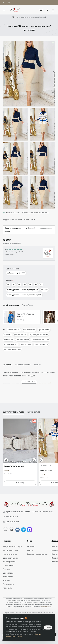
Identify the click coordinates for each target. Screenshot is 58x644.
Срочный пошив (12, 269)
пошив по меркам (41, 344)
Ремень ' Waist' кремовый (14, 466)
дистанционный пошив (12, 349)
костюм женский (29, 330)
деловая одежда (23, 340)
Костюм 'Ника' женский (26, 314)
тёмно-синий (9, 340)
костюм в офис (26, 344)
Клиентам (7, 541)
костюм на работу (11, 344)
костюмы (8, 335)
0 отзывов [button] (18, 220)
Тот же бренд (27, 305)
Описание (8, 365)
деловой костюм (20, 335)
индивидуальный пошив (39, 335)
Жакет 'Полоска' (46, 470)
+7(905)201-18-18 (45, 607)
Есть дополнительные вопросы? (37, 213)
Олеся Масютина (45, 465)
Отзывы (37, 365)
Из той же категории (11, 305)
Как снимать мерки (13, 213)
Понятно (48, 627)
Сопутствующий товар (14, 412)
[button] (18, 320)
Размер (9, 280)
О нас (30, 541)
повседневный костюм (40, 340)
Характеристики (23, 365)
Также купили (34, 412)
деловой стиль (44, 330)
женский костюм (14, 330)
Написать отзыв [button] (29, 220)
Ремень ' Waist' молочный (39, 383)
